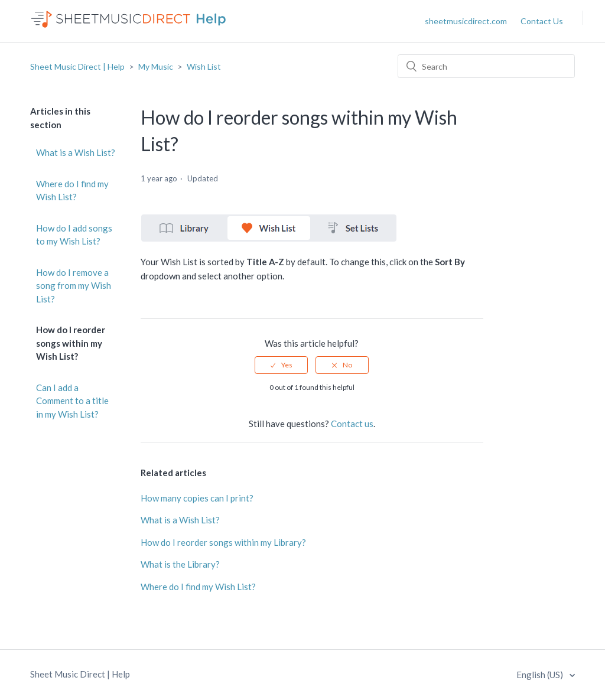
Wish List (204, 66)
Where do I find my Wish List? (72, 191)
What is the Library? (180, 564)
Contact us (352, 424)
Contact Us (542, 21)
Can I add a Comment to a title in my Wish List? (72, 401)
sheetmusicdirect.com (466, 21)
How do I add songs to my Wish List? (74, 235)
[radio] (281, 365)
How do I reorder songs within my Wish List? (71, 343)
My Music (156, 66)
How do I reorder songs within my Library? (223, 542)
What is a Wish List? (76, 152)
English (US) (541, 675)
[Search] (486, 66)
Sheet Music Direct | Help (77, 66)
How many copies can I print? (197, 498)
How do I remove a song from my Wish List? (74, 286)
